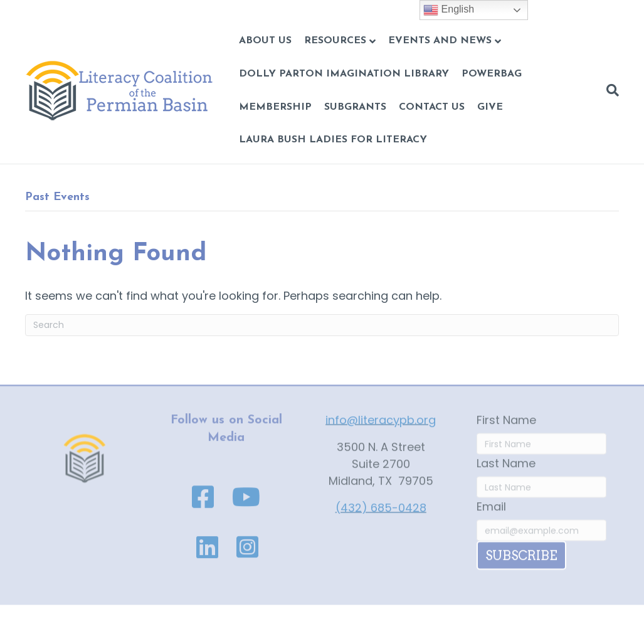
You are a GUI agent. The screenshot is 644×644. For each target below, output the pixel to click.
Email (491, 512)
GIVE (490, 107)
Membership (275, 107)
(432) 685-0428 (381, 513)
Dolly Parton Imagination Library (344, 74)
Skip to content (42, 8)
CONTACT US (432, 107)
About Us (265, 41)
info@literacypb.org (381, 425)
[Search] (610, 90)
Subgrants (355, 107)
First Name (506, 425)
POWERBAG (492, 74)
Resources (335, 41)
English (449, 10)
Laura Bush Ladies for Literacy (333, 140)
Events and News (440, 41)
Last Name (506, 469)
